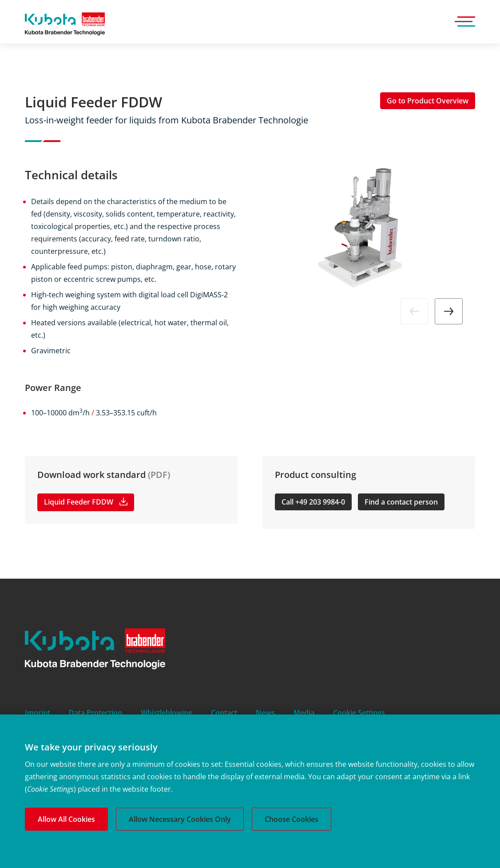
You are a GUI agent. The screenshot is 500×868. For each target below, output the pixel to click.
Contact (224, 713)
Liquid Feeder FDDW (79, 502)
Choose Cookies (292, 819)
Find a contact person (401, 502)
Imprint (38, 713)
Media (304, 713)
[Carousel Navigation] (369, 311)
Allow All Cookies (66, 819)
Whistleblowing (167, 713)
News (265, 713)
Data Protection (95, 713)
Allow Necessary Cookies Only (180, 819)
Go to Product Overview (428, 101)
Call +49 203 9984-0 (313, 502)
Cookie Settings (359, 713)
